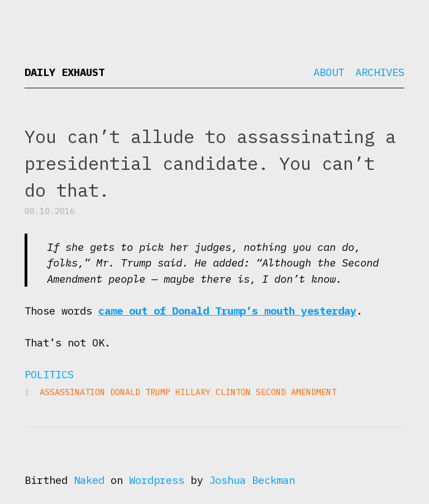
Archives (380, 72)
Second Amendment (296, 392)
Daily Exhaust (65, 72)
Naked (89, 480)
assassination (72, 392)
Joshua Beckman (252, 480)
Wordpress (157, 480)
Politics (49, 374)
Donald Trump (140, 392)
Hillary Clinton (213, 392)
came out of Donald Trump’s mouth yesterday (227, 311)
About (329, 72)
